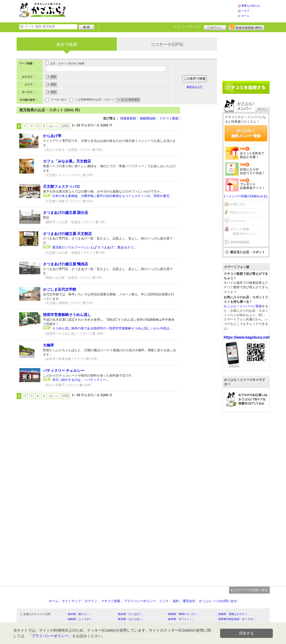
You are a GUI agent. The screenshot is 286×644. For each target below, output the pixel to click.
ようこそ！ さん (188, 27)
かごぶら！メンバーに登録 (243, 306)
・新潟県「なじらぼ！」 (130, 619)
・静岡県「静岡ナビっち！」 (183, 614)
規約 (176, 601)
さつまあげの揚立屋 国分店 (66, 213)
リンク (164, 601)
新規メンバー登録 (247, 27)
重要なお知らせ (251, 6)
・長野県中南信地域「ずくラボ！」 (237, 619)
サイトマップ (71, 601)
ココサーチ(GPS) (167, 44)
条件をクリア (195, 87)
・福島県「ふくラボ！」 (80, 619)
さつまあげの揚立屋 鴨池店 (66, 264)
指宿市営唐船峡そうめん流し (67, 315)
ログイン (215, 27)
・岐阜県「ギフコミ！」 (180, 619)
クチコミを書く (246, 87)
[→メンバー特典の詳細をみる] (246, 196)
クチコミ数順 (169, 118)
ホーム (245, 16)
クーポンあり (59, 100)
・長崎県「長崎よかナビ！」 (233, 614)
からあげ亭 (52, 136)
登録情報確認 (240, 242)
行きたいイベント (243, 213)
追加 (53, 77)
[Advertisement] (157, 11)
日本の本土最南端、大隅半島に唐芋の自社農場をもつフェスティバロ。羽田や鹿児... (112, 196)
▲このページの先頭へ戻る (249, 590)
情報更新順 (128, 118)
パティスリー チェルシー (64, 371)
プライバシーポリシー (140, 601)
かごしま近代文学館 (60, 289)
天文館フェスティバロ (61, 186)
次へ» (53, 126)
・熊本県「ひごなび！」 (130, 614)
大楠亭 (49, 345)
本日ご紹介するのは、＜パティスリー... (80, 380)
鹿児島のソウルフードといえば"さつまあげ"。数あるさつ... (94, 247)
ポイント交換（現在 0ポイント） (244, 231)
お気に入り (238, 204)
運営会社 (189, 601)
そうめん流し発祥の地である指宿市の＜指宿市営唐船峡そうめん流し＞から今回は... (112, 328)
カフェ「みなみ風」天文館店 (67, 161)
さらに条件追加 (130, 100)
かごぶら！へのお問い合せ (218, 601)
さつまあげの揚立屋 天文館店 (67, 234)
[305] (66, 126)
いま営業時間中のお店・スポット (95, 100)
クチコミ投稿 (111, 601)
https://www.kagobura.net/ (247, 337)
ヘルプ (245, 11)
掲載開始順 (148, 118)
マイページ (238, 221)
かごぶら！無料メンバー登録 (246, 133)
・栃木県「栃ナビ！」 (79, 614)
